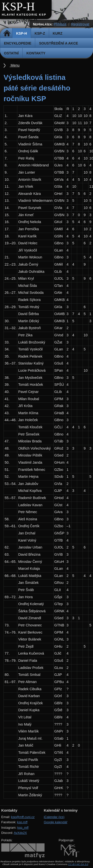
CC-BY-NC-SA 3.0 (78, 864)
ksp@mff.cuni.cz (23, 817)
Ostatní (11, 53)
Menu (15, 65)
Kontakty (36, 53)
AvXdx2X (20, 833)
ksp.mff (22, 822)
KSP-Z (40, 33)
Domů (7, 33)
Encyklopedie (18, 43)
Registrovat (80, 24)
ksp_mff (23, 828)
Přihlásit (60, 24)
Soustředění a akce (58, 43)
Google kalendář (55, 822)
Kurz (58, 33)
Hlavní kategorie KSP (24, 15)
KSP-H (18, 7)
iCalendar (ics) (54, 817)
